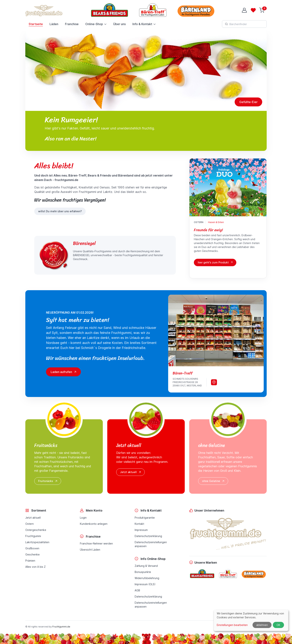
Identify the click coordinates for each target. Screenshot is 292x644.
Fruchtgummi (33, 536)
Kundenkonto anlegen (94, 524)
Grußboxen (32, 548)
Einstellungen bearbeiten (232, 625)
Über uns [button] (119, 24)
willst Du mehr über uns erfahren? (60, 211)
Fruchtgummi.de (61, 627)
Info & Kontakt (142, 24)
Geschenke (32, 554)
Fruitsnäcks (48, 481)
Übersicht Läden (90, 550)
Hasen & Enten (216, 222)
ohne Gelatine (214, 481)
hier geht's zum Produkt (213, 262)
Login (83, 518)
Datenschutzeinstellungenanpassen (151, 544)
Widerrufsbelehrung (147, 578)
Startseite (36, 24)
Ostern (199, 222)
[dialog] (251, 620)
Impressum (141, 530)
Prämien (30, 561)
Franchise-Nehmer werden (96, 543)
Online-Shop (94, 24)
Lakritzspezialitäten (37, 542)
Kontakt (139, 524)
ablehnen (262, 625)
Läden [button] (54, 24)
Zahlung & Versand (146, 566)
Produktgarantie (145, 518)
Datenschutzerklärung (148, 536)
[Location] (214, 382)
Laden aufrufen (64, 372)
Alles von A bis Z (35, 567)
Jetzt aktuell (131, 472)
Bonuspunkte (143, 572)
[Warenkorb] (262, 10)
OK (278, 625)
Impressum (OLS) (145, 584)
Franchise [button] (72, 24)
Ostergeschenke (36, 530)
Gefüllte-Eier (248, 102)
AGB (137, 590)
